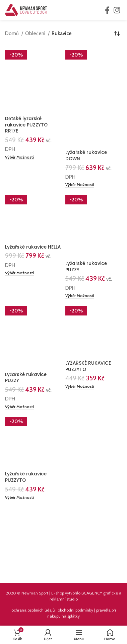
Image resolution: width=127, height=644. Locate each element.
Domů (12, 33)
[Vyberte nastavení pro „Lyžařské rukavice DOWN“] (80, 185)
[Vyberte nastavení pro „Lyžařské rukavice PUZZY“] (80, 296)
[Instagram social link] (117, 10)
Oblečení (36, 33)
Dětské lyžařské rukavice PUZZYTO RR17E (26, 125)
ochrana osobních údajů (33, 610)
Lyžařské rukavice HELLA (33, 247)
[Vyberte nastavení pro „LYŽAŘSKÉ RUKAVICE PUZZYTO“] (80, 387)
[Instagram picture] (32, 548)
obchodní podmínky (75, 610)
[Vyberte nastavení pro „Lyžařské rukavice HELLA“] (19, 273)
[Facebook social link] (107, 10)
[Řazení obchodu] (117, 33)
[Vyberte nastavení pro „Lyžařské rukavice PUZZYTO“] (19, 498)
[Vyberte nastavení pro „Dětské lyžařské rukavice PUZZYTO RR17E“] (19, 158)
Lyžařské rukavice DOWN (86, 156)
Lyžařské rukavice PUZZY (86, 267)
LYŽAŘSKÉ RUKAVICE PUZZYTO (88, 366)
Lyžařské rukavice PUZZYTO (26, 477)
